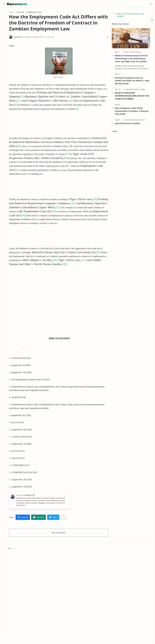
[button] (151, 4)
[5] (100, 109)
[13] (74, 211)
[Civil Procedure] (137, 53)
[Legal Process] (148, 90)
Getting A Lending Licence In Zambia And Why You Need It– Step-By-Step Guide (134, 81)
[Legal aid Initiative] (135, 90)
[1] (26, 97)
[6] (54, 147)
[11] (88, 203)
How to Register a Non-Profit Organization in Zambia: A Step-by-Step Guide (134, 112)
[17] (102, 260)
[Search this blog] (53, 4)
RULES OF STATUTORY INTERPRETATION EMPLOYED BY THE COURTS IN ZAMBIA (134, 97)
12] (76, 207)
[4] (42, 105)
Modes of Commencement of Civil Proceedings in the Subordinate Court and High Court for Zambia (133, 59)
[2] (33, 101)
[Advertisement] (44, 120)
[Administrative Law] (139, 121)
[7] (15, 158)
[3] (84, 101)
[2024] (129, 53)
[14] (46, 215)
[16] (73, 260)
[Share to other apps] (68, 517)
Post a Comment (62, 533)
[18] (77, 264)
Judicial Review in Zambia (129, 124)
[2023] (129, 121)
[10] (98, 199)
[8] (97, 158)
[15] (102, 252)
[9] (57, 170)
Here (65, 78)
